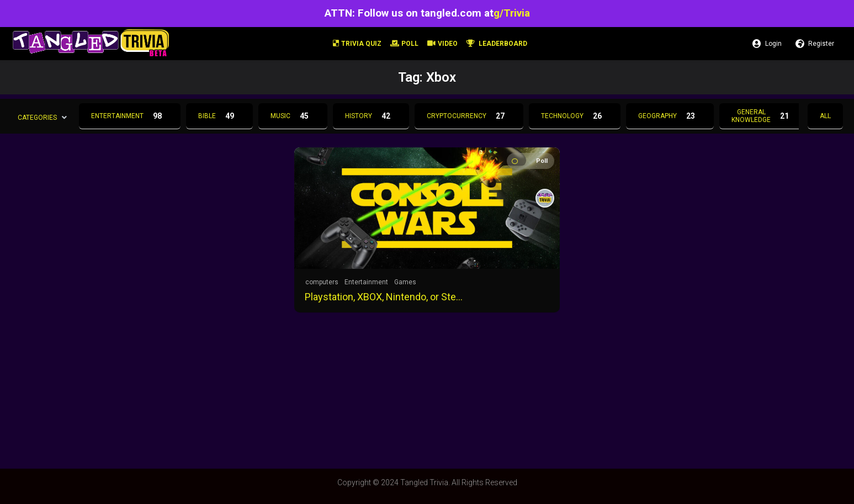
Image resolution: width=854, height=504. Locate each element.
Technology (575, 116)
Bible (219, 116)
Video (442, 44)
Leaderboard (497, 44)
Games (405, 282)
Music (293, 116)
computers (322, 282)
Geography (670, 116)
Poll (404, 44)
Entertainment (130, 116)
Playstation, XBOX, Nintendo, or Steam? (385, 297)
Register (815, 44)
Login (767, 44)
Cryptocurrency (469, 116)
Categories (37, 117)
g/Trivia (512, 13)
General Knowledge (763, 116)
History (371, 116)
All (825, 116)
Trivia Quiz (357, 44)
